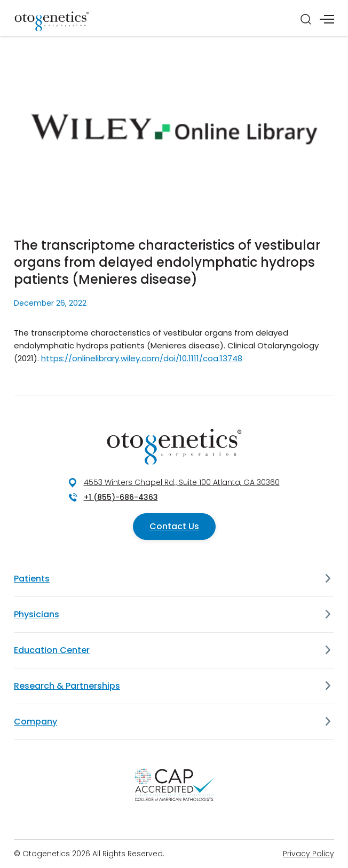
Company (35, 722)
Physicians (37, 614)
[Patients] (328, 579)
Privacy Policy (309, 854)
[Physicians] (328, 615)
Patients (32, 579)
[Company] (328, 722)
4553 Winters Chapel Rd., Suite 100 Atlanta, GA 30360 (182, 482)
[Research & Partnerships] (328, 686)
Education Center (52, 650)
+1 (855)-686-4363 (121, 497)
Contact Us (174, 526)
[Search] (306, 19)
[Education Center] (328, 650)
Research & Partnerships (67, 686)
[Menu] (327, 19)
